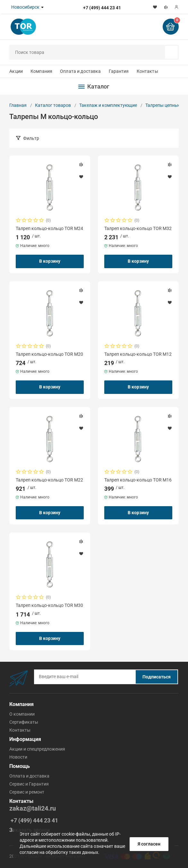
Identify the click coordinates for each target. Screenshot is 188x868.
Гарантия (119, 71)
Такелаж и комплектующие (108, 105)
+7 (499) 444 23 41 (34, 820)
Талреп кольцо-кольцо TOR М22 (49, 480)
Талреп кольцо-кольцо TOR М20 (49, 354)
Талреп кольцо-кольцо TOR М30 (49, 605)
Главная (18, 105)
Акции (16, 71)
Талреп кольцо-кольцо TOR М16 (138, 480)
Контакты (147, 71)
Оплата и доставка (80, 71)
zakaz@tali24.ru (33, 808)
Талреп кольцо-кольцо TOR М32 (138, 228)
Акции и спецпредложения (37, 749)
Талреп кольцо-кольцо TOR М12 (138, 354)
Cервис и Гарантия (29, 784)
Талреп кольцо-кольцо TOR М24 (49, 228)
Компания (41, 71)
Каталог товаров (53, 105)
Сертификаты (24, 722)
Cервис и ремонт (27, 792)
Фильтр (31, 138)
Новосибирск (25, 7)
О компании (22, 714)
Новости (18, 757)
